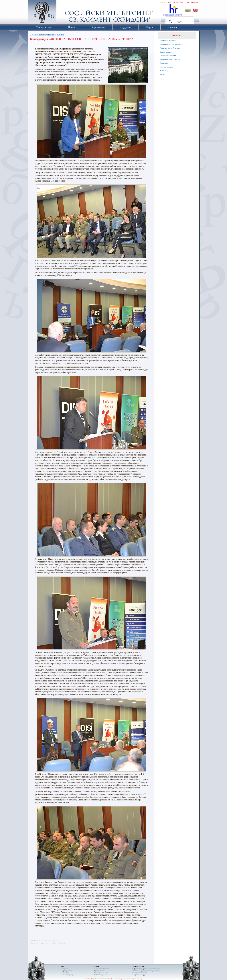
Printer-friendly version (32, 953)
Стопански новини (168, 55)
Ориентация (192, 2)
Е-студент (64, 969)
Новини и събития (56, 35)
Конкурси (164, 63)
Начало (33, 35)
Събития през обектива (170, 48)
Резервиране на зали (101, 973)
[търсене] (179, 22)
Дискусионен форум (139, 975)
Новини (42, 35)
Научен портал (99, 971)
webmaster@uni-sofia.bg (134, 979)
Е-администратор (67, 975)
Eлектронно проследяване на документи (146, 971)
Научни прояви (166, 67)
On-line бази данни (100, 975)
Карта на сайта (176, 2)
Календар (164, 70)
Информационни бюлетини (172, 44)
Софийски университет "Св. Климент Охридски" (63, 13)
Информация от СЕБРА (170, 59)
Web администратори (139, 973)
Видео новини (166, 52)
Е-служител (65, 973)
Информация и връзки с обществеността (146, 969)
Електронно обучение (101, 969)
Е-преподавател (66, 971)
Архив (163, 74)
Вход (163, 2)
